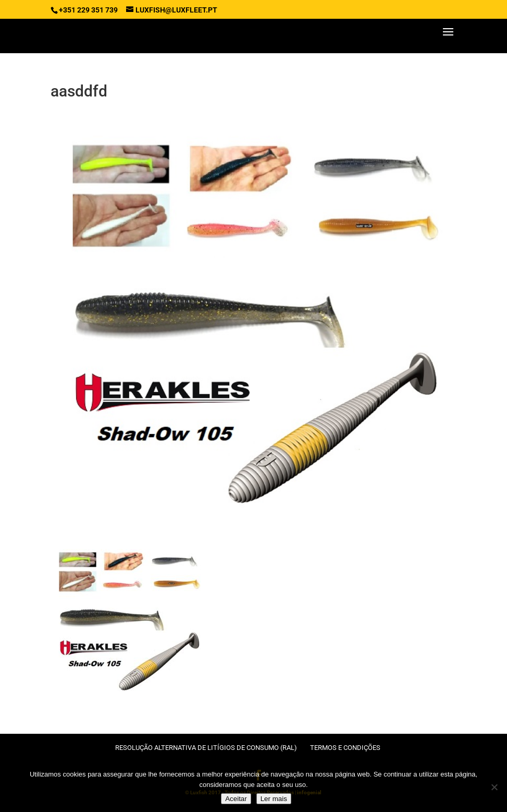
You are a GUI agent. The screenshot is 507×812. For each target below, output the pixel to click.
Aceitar (236, 799)
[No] (494, 787)
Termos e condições (345, 748)
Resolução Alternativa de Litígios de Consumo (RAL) (206, 748)
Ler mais (274, 799)
